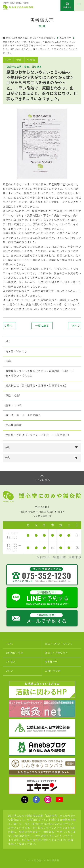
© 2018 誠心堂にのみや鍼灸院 (42, 860)
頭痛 (8, 361)
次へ (75, 326)
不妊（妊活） (14, 395)
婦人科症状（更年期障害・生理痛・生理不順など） (37, 385)
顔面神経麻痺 (14, 425)
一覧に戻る (42, 326)
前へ (9, 326)
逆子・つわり (14, 405)
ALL (8, 341)
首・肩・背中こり (16, 351)
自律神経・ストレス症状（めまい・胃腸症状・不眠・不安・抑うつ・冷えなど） (39, 373)
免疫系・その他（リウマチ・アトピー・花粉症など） (38, 435)
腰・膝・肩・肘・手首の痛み (23, 415)
